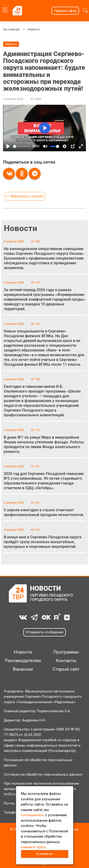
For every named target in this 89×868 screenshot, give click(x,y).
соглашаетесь (33, 815)
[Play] (8, 146)
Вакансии (23, 669)
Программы (66, 652)
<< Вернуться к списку (25, 196)
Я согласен (45, 854)
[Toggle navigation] (5, 9)
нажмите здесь (34, 847)
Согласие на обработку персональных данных (43, 774)
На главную (12, 29)
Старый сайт (66, 669)
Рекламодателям (23, 661)
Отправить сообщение (44, 632)
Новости (34, 29)
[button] (85, 11)
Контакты (66, 661)
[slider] (22, 146)
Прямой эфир (65, 11)
